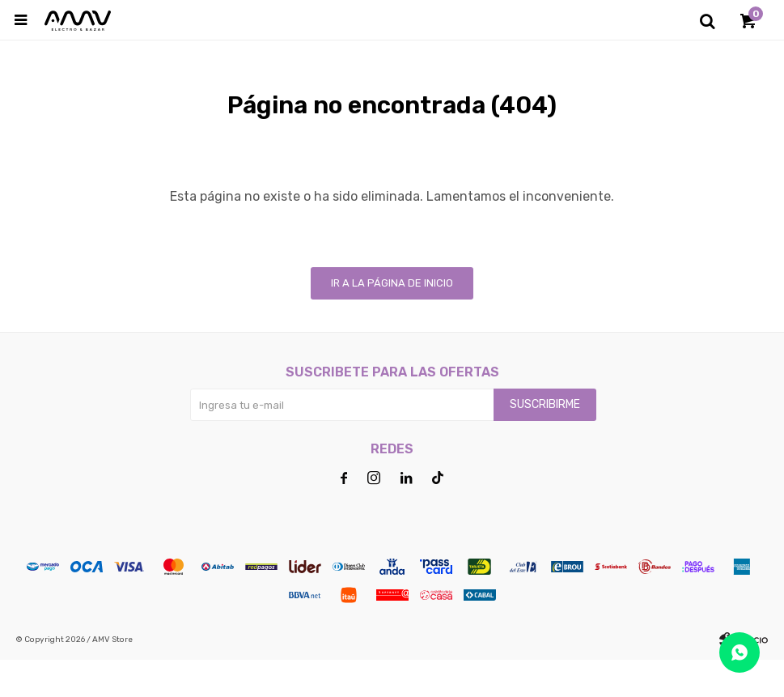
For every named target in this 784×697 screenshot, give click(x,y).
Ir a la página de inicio (392, 320)
